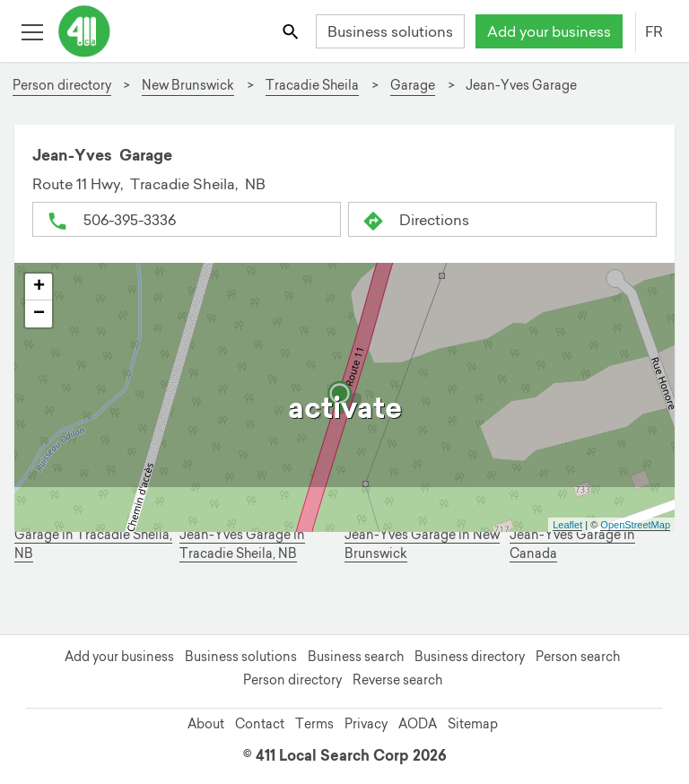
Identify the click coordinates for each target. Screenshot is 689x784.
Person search (578, 657)
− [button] (39, 314)
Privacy (366, 724)
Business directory (470, 657)
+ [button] (39, 287)
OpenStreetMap (635, 525)
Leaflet (567, 525)
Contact (260, 724)
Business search (356, 657)
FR (654, 31)
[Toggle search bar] (292, 31)
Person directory (292, 680)
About (206, 724)
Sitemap (473, 724)
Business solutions (390, 31)
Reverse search (397, 680)
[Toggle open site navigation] (32, 31)
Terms (314, 724)
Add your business (549, 31)
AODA (418, 724)
